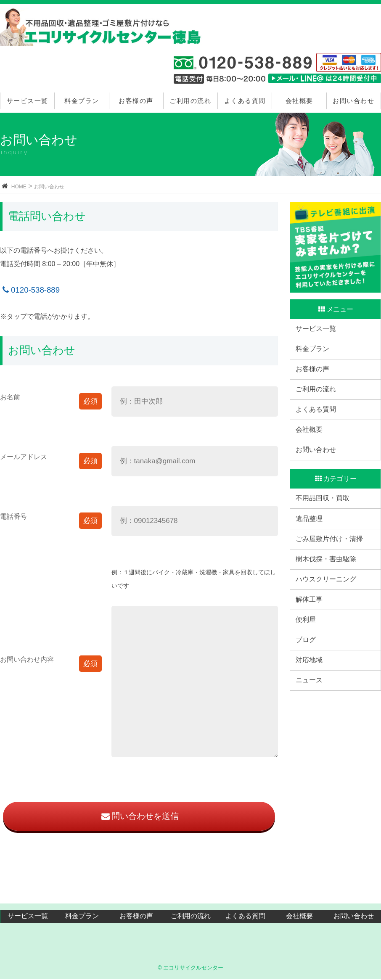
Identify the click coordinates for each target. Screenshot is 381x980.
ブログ (309, 723)
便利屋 (309, 697)
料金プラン (82, 101)
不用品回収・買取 (325, 541)
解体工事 (312, 671)
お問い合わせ (353, 101)
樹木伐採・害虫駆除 (329, 619)
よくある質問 (245, 101)
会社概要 (299, 101)
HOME (19, 187)
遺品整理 (312, 567)
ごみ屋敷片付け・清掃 (332, 593)
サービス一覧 (28, 101)
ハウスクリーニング (329, 645)
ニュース (312, 775)
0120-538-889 (30, 290)
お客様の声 (136, 101)
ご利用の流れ (190, 101)
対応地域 (312, 749)
